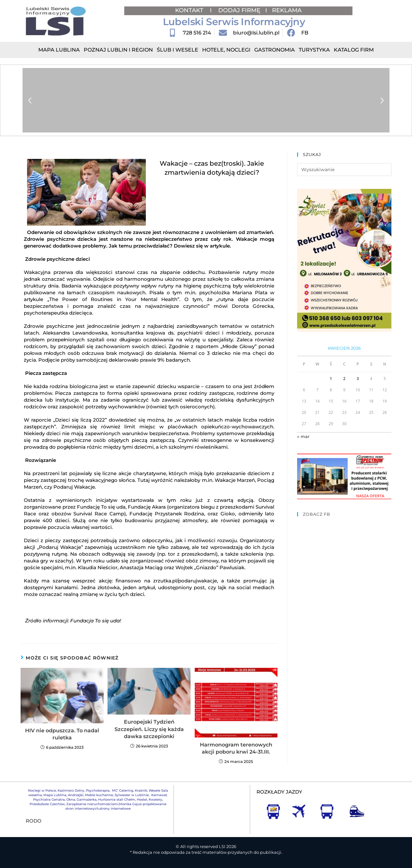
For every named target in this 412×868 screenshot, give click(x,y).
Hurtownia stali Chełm (117, 800)
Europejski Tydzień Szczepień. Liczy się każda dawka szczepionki (149, 729)
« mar (303, 436)
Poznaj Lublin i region (118, 50)
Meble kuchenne (99, 795)
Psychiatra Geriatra (49, 800)
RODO (34, 821)
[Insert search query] (344, 170)
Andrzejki (76, 795)
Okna (71, 800)
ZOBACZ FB (317, 514)
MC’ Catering (123, 790)
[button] (30, 100)
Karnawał (159, 795)
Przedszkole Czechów (47, 804)
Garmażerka (87, 800)
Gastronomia (275, 50)
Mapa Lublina (59, 50)
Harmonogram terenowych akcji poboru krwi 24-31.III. (236, 748)
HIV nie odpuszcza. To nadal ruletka (62, 734)
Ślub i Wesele (178, 50)
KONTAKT (190, 10)
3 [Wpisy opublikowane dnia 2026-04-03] (358, 379)
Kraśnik (141, 790)
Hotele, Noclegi (226, 50)
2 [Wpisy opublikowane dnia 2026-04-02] (344, 379)
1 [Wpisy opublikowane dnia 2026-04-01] (331, 379)
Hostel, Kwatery (150, 800)
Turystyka (314, 50)
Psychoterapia (98, 790)
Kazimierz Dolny (71, 790)
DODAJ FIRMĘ (239, 10)
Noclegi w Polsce (42, 790)
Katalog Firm (354, 50)
